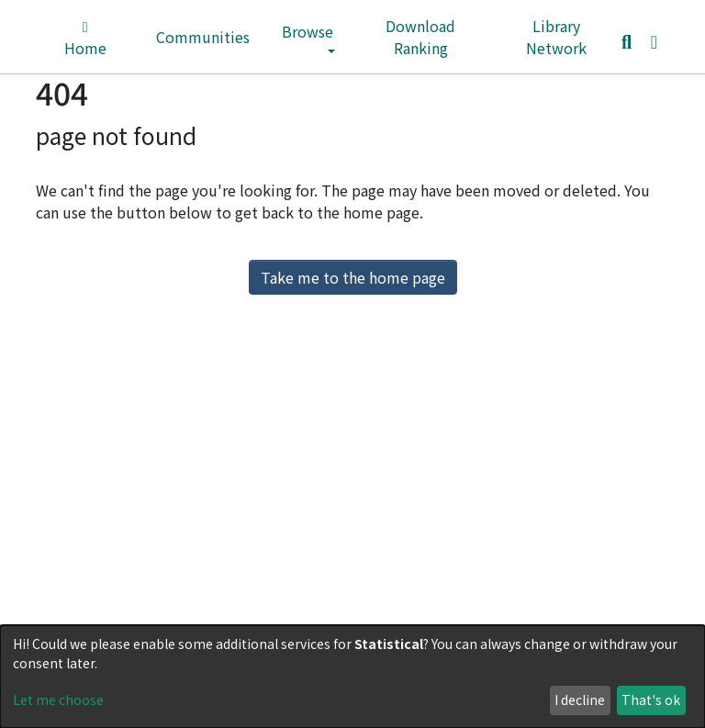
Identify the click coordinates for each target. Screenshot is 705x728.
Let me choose (58, 700)
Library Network (556, 37)
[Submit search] (627, 41)
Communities (203, 37)
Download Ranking (420, 37)
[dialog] (352, 677)
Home (85, 39)
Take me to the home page (353, 277)
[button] (654, 40)
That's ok (651, 700)
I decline (580, 700)
